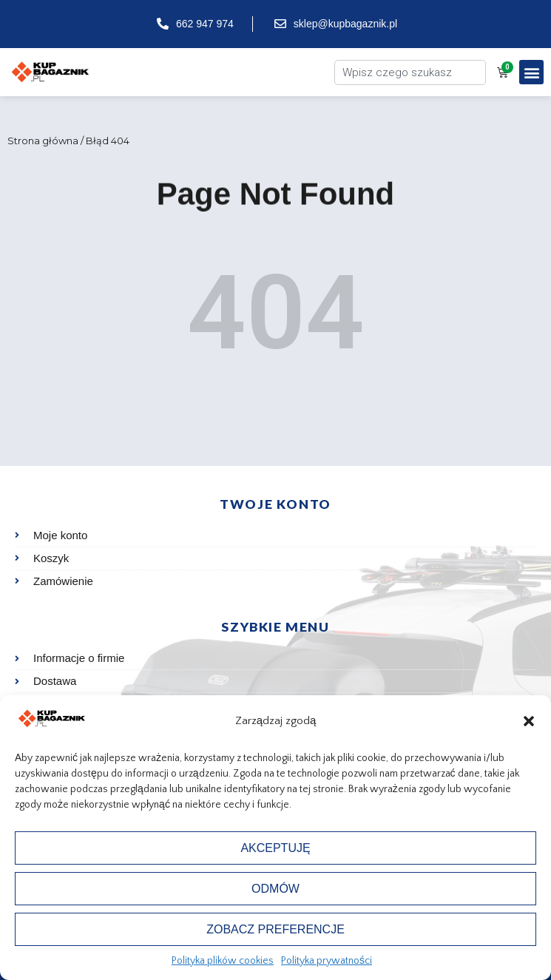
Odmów (275, 889)
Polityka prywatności (327, 961)
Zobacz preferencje (275, 929)
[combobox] (410, 72)
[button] (529, 721)
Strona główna (43, 141)
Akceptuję (275, 848)
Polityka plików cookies (223, 961)
